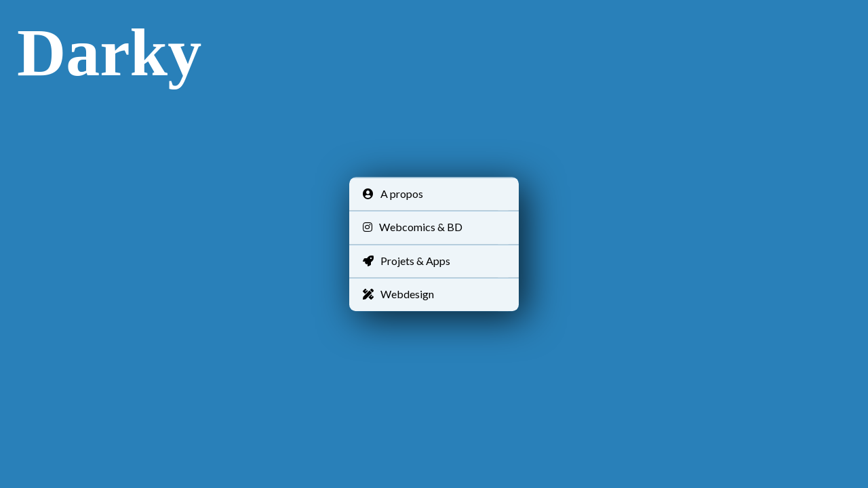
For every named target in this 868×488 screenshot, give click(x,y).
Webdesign (398, 294)
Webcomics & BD (413, 227)
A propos (393, 194)
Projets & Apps (407, 261)
